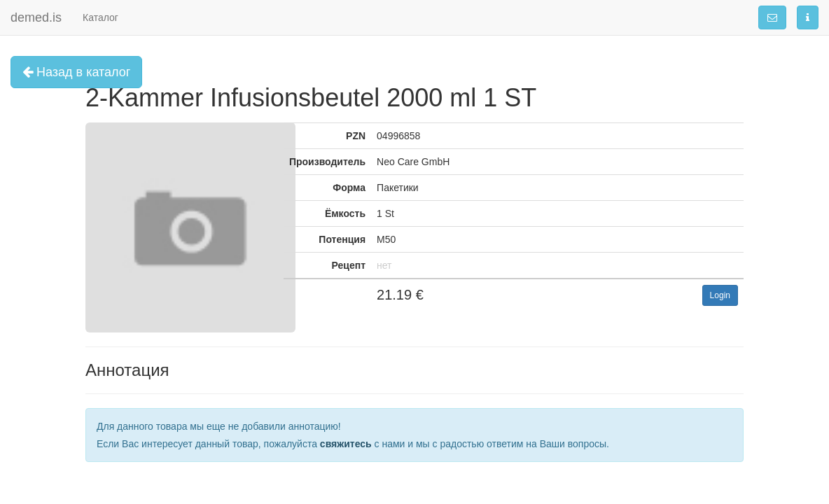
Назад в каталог (76, 72)
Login (720, 295)
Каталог (100, 17)
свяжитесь (346, 444)
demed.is (36, 17)
